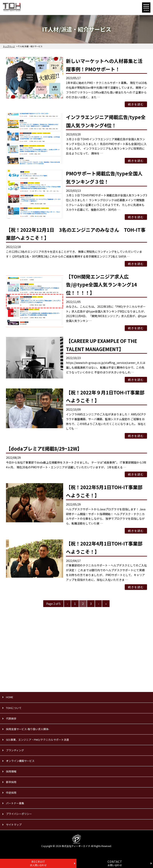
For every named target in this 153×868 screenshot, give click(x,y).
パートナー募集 (15, 803)
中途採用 (11, 793)
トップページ (9, 46)
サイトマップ (14, 825)
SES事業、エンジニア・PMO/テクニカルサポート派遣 (37, 740)
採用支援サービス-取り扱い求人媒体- (28, 729)
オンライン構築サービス (20, 761)
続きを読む (136, 104)
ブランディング (15, 750)
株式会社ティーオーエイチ (76, 846)
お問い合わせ (115, 863)
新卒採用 (11, 782)
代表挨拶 (11, 718)
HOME (10, 697)
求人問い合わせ (38, 863)
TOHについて (14, 708)
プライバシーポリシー (19, 814)
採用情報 (11, 771)
